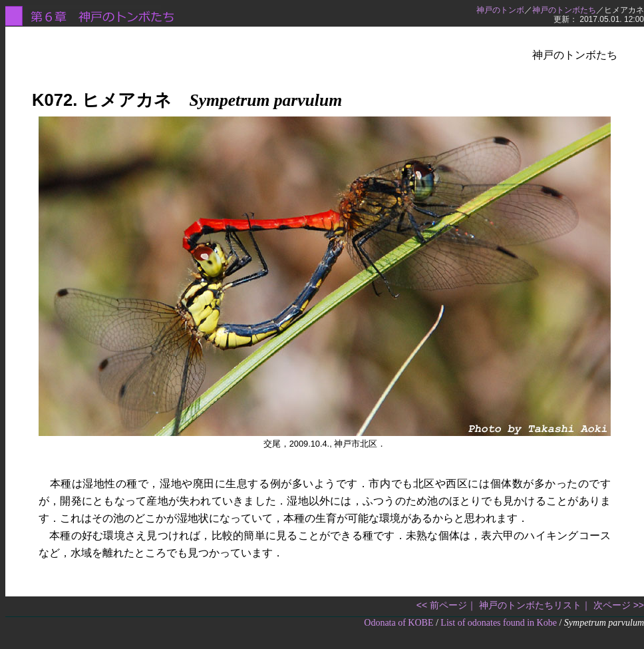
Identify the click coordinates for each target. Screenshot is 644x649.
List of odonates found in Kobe (499, 623)
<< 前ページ (442, 605)
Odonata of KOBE (399, 623)
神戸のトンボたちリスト (530, 605)
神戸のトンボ (500, 10)
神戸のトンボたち (564, 10)
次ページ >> (619, 605)
